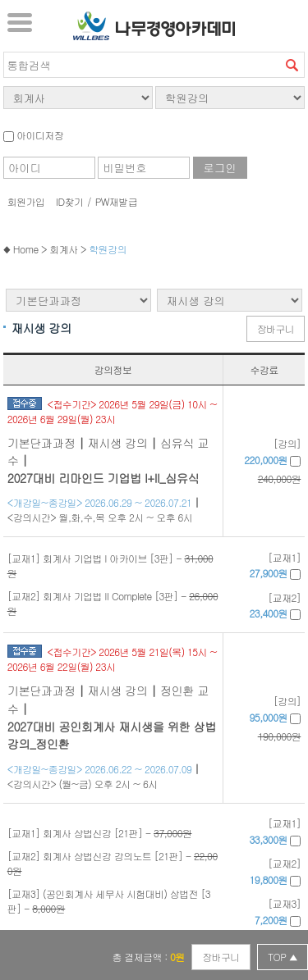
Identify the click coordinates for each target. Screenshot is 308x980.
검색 (292, 65)
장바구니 (276, 328)
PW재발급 (116, 201)
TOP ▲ (283, 957)
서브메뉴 (20, 22)
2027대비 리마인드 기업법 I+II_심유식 (103, 478)
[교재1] (276, 565)
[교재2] (276, 606)
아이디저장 (33, 135)
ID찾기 (70, 201)
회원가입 (26, 201)
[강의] (264, 461)
